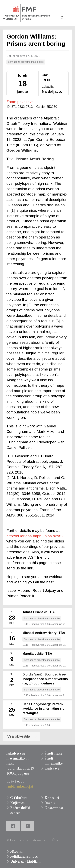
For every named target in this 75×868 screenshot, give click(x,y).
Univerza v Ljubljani (25, 861)
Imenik (50, 803)
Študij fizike (53, 753)
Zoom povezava (20, 102)
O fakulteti (19, 798)
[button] (62, 8)
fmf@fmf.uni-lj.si (20, 786)
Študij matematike (54, 761)
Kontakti (52, 798)
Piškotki (16, 851)
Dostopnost (54, 808)
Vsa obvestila (19, 736)
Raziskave (52, 768)
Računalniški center (20, 810)
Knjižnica (17, 803)
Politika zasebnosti (24, 856)
